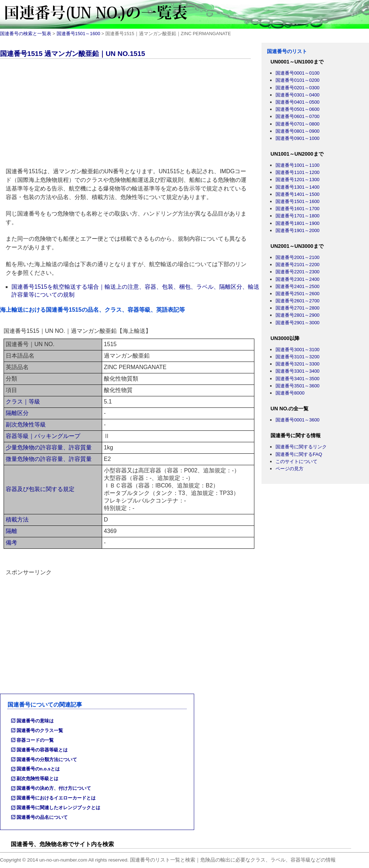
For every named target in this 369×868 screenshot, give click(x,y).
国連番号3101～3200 (298, 357)
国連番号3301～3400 (298, 371)
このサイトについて (296, 461)
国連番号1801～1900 (298, 223)
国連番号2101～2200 (298, 265)
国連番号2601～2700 (298, 301)
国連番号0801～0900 (298, 131)
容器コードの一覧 (35, 740)
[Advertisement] (131, 114)
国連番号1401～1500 (298, 194)
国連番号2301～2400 (298, 279)
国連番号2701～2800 (298, 308)
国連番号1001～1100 (298, 165)
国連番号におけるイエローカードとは (56, 798)
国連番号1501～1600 (78, 34)
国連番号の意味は (35, 721)
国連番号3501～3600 (298, 386)
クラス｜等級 (23, 402)
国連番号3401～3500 (298, 379)
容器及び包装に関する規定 (40, 489)
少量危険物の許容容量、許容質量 (49, 447)
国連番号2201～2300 (298, 272)
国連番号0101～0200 (298, 80)
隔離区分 (17, 413)
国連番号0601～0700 (298, 116)
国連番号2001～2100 (298, 257)
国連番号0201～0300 (298, 88)
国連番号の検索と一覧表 (26, 34)
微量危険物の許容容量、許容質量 (49, 459)
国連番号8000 (290, 393)
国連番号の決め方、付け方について (54, 788)
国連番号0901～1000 (298, 138)
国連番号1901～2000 (298, 230)
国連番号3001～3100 (298, 350)
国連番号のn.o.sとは (38, 769)
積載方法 (17, 520)
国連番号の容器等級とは (42, 750)
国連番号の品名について (42, 817)
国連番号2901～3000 (298, 323)
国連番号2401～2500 (298, 286)
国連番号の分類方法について (47, 759)
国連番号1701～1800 (298, 216)
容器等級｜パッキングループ (43, 436)
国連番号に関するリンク (301, 447)
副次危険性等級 (26, 424)
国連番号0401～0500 (298, 102)
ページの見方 (289, 469)
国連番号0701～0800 (298, 124)
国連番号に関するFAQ (299, 454)
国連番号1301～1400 (298, 187)
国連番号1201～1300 (298, 180)
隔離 (11, 531)
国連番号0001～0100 (298, 73)
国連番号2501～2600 (298, 294)
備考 (11, 542)
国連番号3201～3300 (298, 364)
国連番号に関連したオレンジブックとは (58, 808)
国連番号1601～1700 (298, 209)
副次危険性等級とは (37, 779)
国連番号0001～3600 (298, 420)
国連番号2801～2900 (298, 315)
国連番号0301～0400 (298, 95)
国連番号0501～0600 (298, 109)
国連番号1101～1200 (298, 172)
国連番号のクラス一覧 (40, 730)
